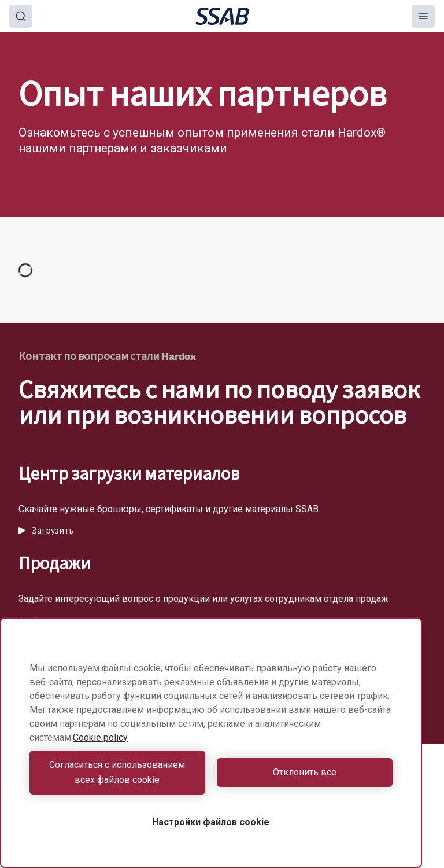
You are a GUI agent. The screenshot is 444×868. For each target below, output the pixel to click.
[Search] (21, 16)
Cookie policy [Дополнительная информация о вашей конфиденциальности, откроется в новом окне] (100, 738)
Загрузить (46, 531)
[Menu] (423, 16)
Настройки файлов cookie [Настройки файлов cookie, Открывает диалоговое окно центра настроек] (211, 822)
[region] (211, 743)
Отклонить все (305, 772)
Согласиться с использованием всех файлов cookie (117, 772)
